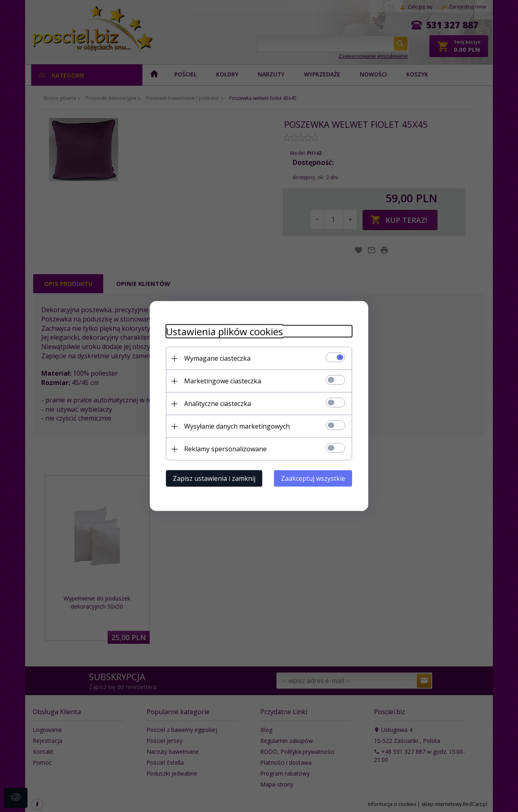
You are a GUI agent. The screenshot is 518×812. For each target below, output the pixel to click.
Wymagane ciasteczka (217, 358)
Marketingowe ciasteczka (223, 381)
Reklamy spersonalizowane (225, 449)
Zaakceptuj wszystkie (313, 478)
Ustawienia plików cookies (224, 331)
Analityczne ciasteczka (218, 404)
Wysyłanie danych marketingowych (237, 426)
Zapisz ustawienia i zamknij (214, 478)
